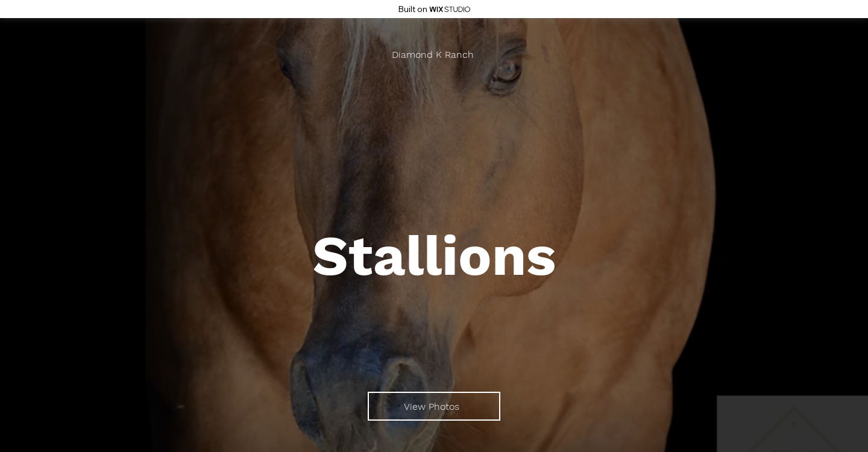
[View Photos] (434, 406)
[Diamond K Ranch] (434, 55)
